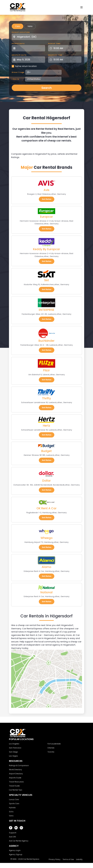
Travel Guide (14, 786)
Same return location (26, 66)
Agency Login (15, 850)
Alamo (46, 567)
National (46, 592)
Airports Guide (15, 778)
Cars (18, 26)
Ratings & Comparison (19, 765)
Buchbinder (46, 341)
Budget (46, 451)
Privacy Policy (55, 859)
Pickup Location (21, 32)
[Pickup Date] (30, 48)
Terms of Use (68, 859)
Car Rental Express (31, 859)
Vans (30, 26)
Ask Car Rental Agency (19, 841)
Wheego (47, 538)
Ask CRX (12, 837)
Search (47, 88)
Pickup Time (54, 44)
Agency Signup (16, 854)
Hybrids (12, 808)
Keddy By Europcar (46, 249)
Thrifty (46, 398)
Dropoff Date (19, 55)
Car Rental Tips (16, 790)
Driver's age (18, 72)
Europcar (46, 217)
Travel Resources (16, 782)
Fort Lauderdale (54, 744)
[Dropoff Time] (66, 60)
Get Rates (47, 199)
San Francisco (15, 748)
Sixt (47, 280)
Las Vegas (13, 756)
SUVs (11, 812)
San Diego (13, 752)
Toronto (51, 752)
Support (13, 833)
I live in (15, 79)
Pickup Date (18, 44)
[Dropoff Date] (30, 60)
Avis (46, 190)
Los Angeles (14, 744)
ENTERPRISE (47, 310)
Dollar (46, 481)
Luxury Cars (14, 799)
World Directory (15, 770)
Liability (79, 859)
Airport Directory (16, 774)
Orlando (51, 748)
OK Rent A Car (46, 508)
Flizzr (46, 370)
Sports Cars (14, 804)
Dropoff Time (55, 55)
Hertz (46, 426)
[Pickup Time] (66, 48)
